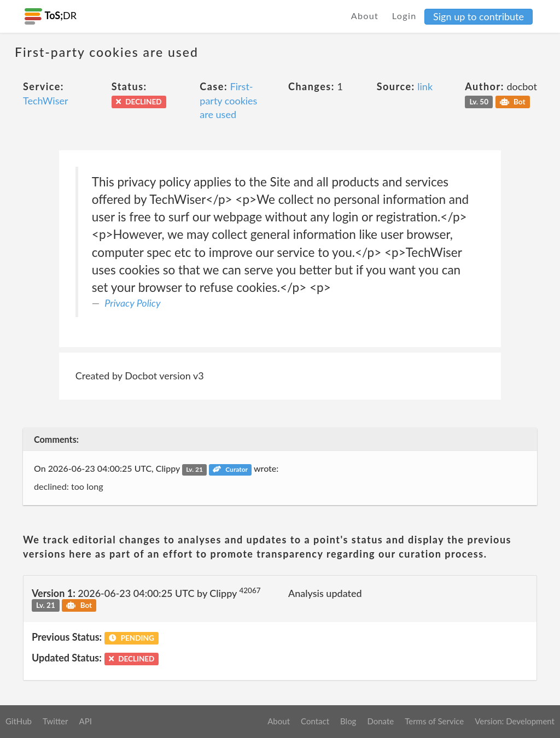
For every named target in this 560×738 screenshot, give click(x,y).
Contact (315, 721)
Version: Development (515, 721)
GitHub (19, 721)
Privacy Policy (132, 303)
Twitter (56, 721)
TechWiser (46, 101)
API (85, 721)
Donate (380, 721)
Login (404, 16)
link (425, 86)
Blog (348, 721)
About (365, 16)
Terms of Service (434, 721)
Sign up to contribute (479, 16)
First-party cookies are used (228, 100)
